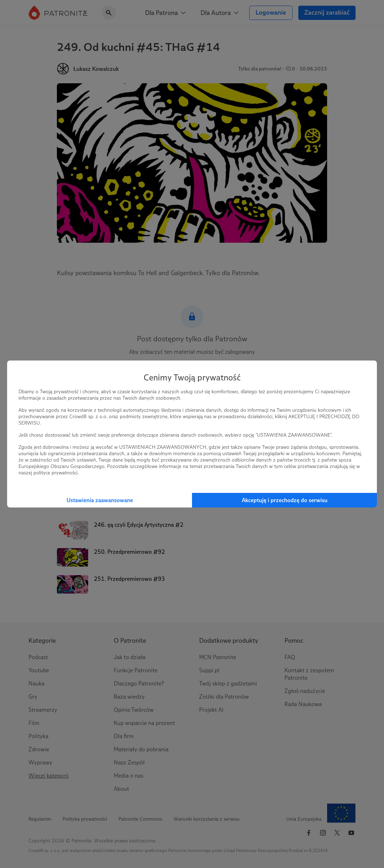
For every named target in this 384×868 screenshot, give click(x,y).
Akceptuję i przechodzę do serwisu (285, 500)
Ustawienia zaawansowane (100, 500)
